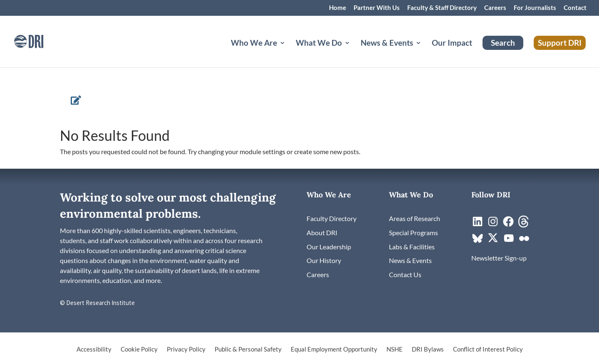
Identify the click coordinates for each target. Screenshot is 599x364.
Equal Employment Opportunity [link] (334, 349)
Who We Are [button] (254, 44)
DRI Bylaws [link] (428, 349)
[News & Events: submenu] (425, 53)
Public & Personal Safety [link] (248, 349)
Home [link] (338, 8)
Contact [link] (575, 8)
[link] (40, 41)
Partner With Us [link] (377, 8)
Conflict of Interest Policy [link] (488, 349)
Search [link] (503, 43)
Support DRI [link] (560, 43)
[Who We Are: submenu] (289, 53)
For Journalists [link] (535, 8)
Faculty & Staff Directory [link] (442, 8)
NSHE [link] (395, 349)
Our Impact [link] (452, 44)
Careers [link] (495, 8)
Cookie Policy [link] (139, 349)
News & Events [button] (387, 44)
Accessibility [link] (94, 349)
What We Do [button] (319, 44)
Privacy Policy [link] (186, 349)
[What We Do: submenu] (354, 53)
